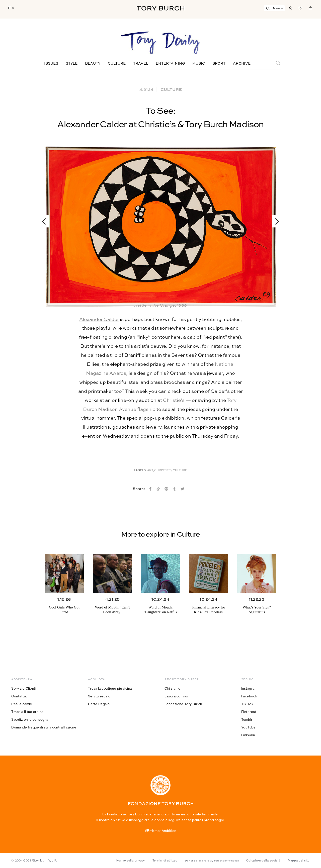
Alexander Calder (99, 320)
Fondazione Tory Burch (183, 704)
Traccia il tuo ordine (27, 712)
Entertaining (170, 64)
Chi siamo (173, 688)
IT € (11, 8)
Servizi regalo (99, 696)
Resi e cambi (22, 704)
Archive (242, 64)
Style (72, 64)
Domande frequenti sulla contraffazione (44, 727)
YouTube (249, 727)
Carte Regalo (99, 704)
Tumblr (247, 719)
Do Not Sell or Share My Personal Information (212, 861)
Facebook (249, 696)
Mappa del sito (299, 860)
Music (199, 64)
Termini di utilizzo (165, 860)
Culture (117, 64)
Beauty (93, 64)
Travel (141, 64)
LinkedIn (248, 735)
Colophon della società (263, 860)
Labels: (140, 471)
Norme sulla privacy (131, 860)
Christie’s (174, 400)
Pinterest (249, 712)
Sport (219, 64)
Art (150, 471)
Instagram (249, 688)
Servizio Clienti (24, 688)
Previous (46, 221)
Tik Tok (247, 704)
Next (275, 221)
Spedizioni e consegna (30, 719)
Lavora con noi (176, 696)
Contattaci (20, 696)
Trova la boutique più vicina (110, 688)
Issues (51, 64)
